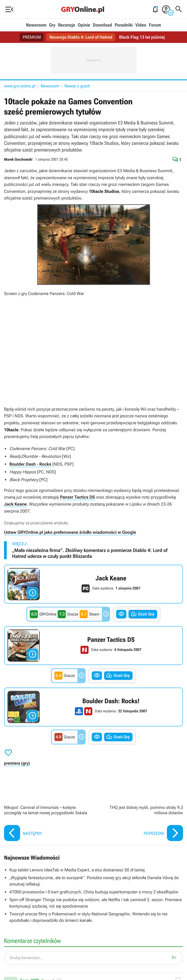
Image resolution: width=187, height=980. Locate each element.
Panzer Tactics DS (77, 497)
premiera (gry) (17, 763)
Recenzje (67, 25)
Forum (155, 25)
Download (102, 25)
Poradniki (124, 25)
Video (141, 25)
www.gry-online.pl (20, 86)
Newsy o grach (77, 86)
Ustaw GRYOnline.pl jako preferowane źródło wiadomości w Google (70, 532)
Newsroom (36, 25)
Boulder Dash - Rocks (30, 464)
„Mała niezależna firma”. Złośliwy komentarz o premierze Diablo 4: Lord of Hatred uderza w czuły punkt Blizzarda (90, 553)
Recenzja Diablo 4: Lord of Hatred (81, 37)
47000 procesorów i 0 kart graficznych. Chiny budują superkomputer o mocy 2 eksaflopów (94, 892)
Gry (52, 25)
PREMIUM (32, 37)
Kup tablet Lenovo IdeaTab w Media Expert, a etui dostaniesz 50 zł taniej (77, 870)
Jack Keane (15, 504)
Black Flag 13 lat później (142, 37)
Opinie (84, 25)
